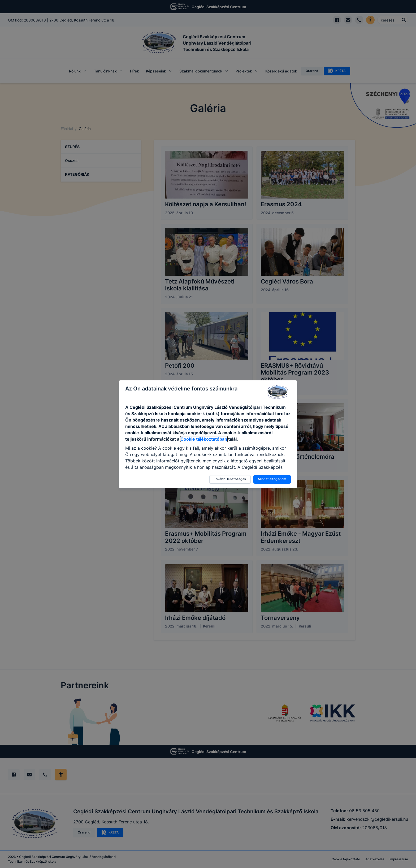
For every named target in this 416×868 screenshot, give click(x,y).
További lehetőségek (230, 479)
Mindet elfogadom (272, 479)
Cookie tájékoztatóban (204, 439)
